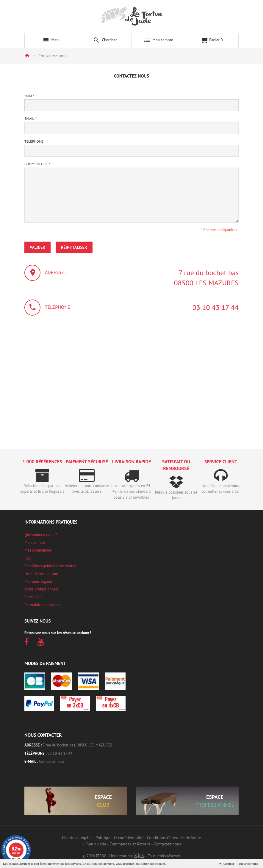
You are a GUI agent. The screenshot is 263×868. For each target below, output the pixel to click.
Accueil (27, 56)
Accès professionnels (41, 589)
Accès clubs (34, 597)
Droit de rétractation (41, 574)
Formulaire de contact (43, 605)
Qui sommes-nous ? (41, 535)
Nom (28, 96)
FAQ (28, 558)
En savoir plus (249, 864)
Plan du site (96, 844)
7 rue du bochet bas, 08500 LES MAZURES (77, 745)
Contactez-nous (52, 761)
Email (29, 118)
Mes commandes (38, 550)
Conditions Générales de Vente (174, 838)
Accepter (228, 864)
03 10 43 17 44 (216, 307)
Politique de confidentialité (119, 838)
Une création (127, 856)
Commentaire (36, 164)
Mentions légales (38, 581)
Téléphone (34, 141)
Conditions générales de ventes (50, 566)
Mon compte (35, 542)
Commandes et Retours (130, 844)
